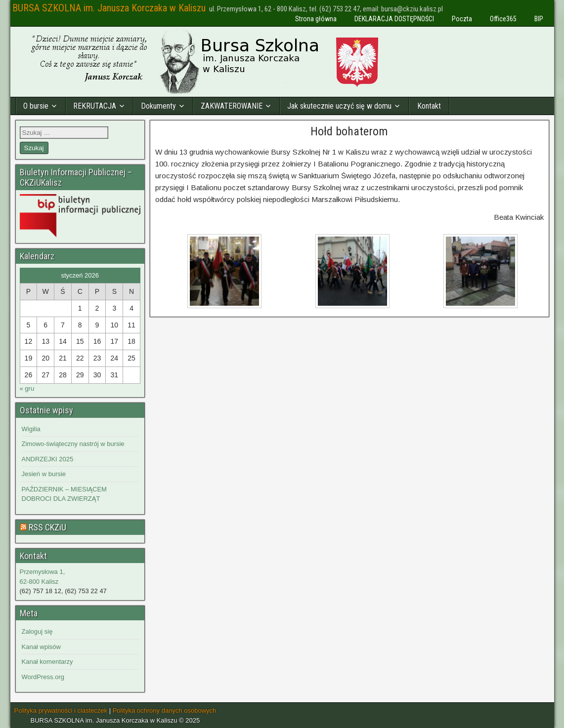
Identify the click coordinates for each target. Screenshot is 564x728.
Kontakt (429, 106)
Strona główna (316, 19)
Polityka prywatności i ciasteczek (61, 710)
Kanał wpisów (42, 647)
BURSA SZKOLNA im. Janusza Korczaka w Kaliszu (109, 8)
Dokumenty (158, 106)
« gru (27, 388)
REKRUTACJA (95, 106)
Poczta (462, 19)
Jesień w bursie (44, 474)
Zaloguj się (37, 631)
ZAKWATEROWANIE (232, 106)
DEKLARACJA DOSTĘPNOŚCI (394, 19)
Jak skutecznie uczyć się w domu (339, 106)
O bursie (36, 106)
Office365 (503, 19)
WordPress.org (43, 677)
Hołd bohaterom (349, 131)
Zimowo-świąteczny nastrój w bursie (73, 444)
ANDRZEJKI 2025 (48, 459)
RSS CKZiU (47, 527)
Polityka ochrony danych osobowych (165, 710)
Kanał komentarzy (47, 662)
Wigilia (31, 429)
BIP (539, 19)
